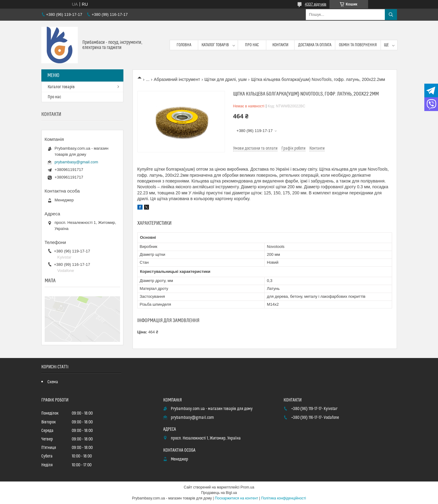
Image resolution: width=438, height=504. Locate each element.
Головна (184, 45)
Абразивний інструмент (177, 79)
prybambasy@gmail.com (76, 162)
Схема (53, 382)
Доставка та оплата (315, 45)
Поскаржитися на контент (236, 498)
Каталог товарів (215, 45)
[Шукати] (391, 15)
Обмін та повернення (358, 45)
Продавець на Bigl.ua (219, 493)
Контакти (280, 45)
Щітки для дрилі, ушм (225, 79)
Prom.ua (247, 487)
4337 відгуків (316, 4)
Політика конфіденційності (284, 498)
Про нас (252, 45)
